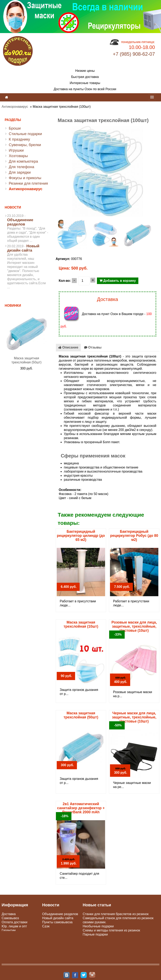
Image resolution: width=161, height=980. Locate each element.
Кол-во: (65, 281)
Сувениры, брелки (25, 145)
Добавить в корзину (118, 281)
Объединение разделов (20, 222)
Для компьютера (23, 161)
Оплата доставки (14, 922)
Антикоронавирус (15, 107)
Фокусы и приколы (25, 178)
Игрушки (16, 150)
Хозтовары (18, 156)
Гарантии (9, 930)
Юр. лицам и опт (14, 926)
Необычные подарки (98, 926)
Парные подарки (95, 934)
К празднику (19, 139)
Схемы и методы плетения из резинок (111, 930)
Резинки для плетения (28, 183)
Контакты (9, 934)
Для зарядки (20, 172)
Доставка (9, 914)
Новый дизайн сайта (23, 248)
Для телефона (22, 167)
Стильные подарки (25, 134)
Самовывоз (10, 918)
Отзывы (93, 347)
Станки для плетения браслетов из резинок (116, 914)
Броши (15, 128)
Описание (68, 347)
